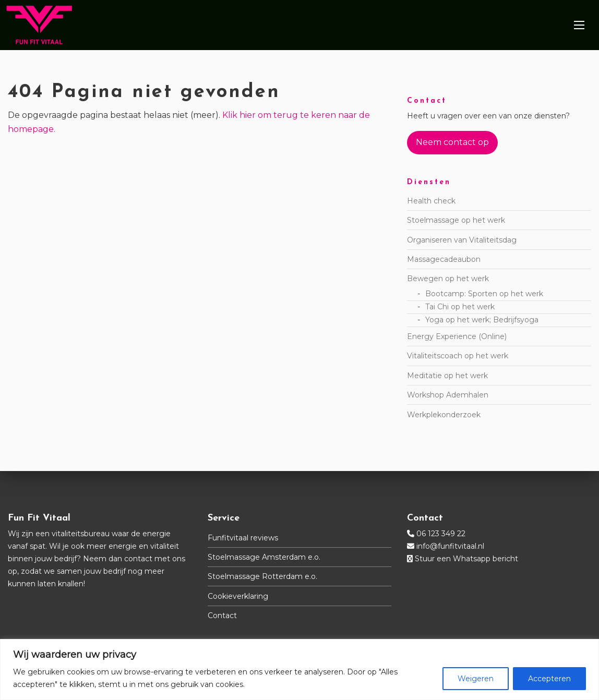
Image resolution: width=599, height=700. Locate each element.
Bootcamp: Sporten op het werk (484, 294)
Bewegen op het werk (448, 279)
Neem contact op (452, 142)
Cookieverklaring (238, 596)
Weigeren (476, 679)
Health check (431, 201)
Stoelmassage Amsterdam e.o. (264, 557)
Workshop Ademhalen (448, 395)
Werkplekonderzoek (444, 415)
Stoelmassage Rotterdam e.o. (262, 576)
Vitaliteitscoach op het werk (458, 356)
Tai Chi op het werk (460, 307)
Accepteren (549, 679)
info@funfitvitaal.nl (450, 546)
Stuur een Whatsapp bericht (466, 559)
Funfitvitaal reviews (243, 538)
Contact (222, 615)
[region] (299, 669)
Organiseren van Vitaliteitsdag (462, 240)
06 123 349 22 (441, 534)
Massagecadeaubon (444, 259)
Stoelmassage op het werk (456, 220)
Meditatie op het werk (447, 376)
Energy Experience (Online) (457, 336)
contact (138, 559)
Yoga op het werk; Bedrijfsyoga (482, 320)
